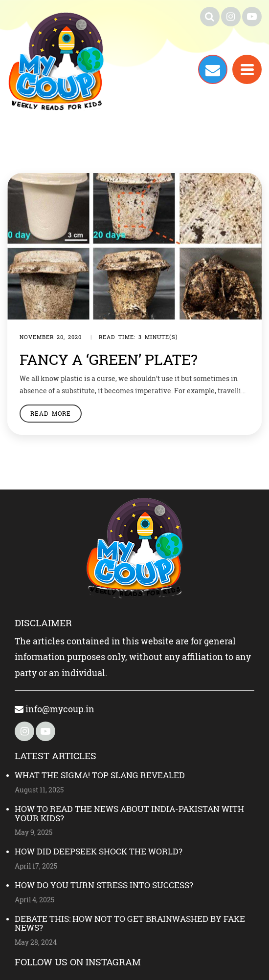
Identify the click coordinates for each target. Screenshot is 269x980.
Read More (51, 413)
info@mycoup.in (55, 709)
